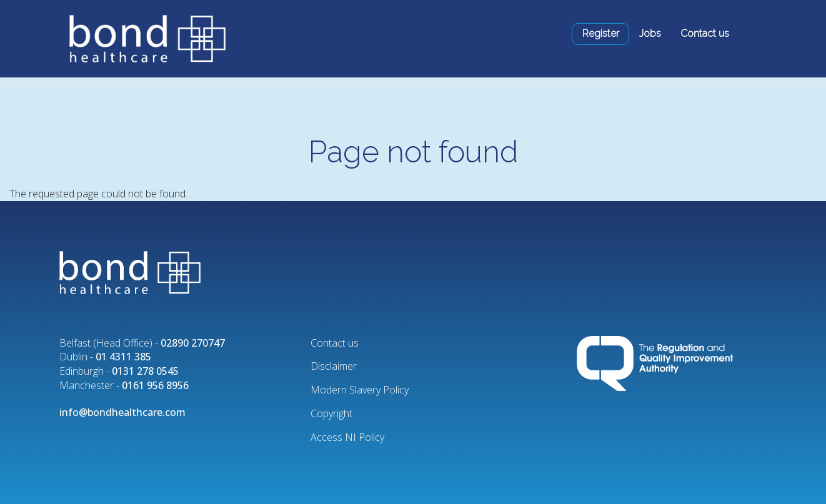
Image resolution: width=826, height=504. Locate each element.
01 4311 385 (123, 357)
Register (601, 33)
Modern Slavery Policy (360, 390)
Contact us (705, 33)
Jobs (650, 33)
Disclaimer (334, 366)
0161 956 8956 (155, 385)
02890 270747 (193, 343)
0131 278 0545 (145, 371)
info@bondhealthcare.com (122, 412)
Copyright (331, 413)
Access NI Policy (347, 437)
